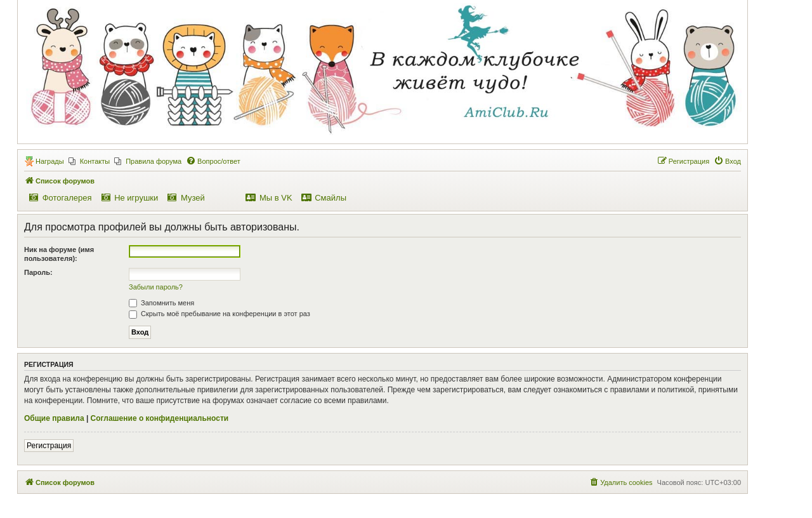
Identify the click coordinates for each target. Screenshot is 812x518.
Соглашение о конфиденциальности (160, 418)
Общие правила (54, 418)
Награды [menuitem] (50, 161)
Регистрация (49, 446)
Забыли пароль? (156, 287)
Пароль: (38, 272)
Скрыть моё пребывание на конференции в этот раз (219, 314)
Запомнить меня (161, 303)
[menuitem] (89, 161)
